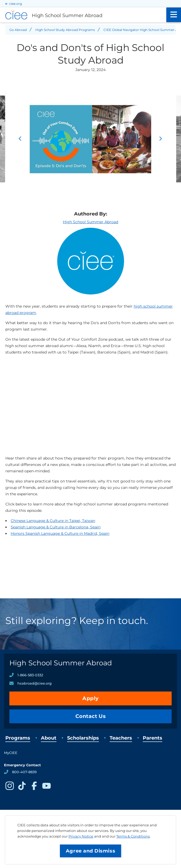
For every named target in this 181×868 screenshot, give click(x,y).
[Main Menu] (174, 15)
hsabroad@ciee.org (34, 683)
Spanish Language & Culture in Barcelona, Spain (56, 527)
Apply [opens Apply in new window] (90, 698)
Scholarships (83, 738)
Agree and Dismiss (90, 851)
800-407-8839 (24, 772)
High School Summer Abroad (90, 222)
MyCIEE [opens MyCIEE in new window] (11, 753)
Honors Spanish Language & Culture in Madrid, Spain (60, 533)
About (49, 738)
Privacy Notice (81, 836)
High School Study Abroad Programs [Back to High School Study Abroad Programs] (65, 30)
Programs (18, 738)
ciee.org (16, 4)
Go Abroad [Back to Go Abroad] (18, 30)
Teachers (121, 738)
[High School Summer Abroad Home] (83, 15)
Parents (153, 738)
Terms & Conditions (133, 836)
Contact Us (91, 716)
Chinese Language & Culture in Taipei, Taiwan (53, 521)
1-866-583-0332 (30, 675)
